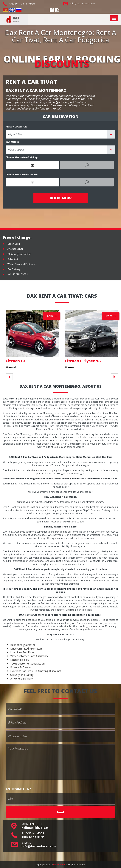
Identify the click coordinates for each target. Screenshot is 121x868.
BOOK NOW (61, 198)
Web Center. (59, 865)
